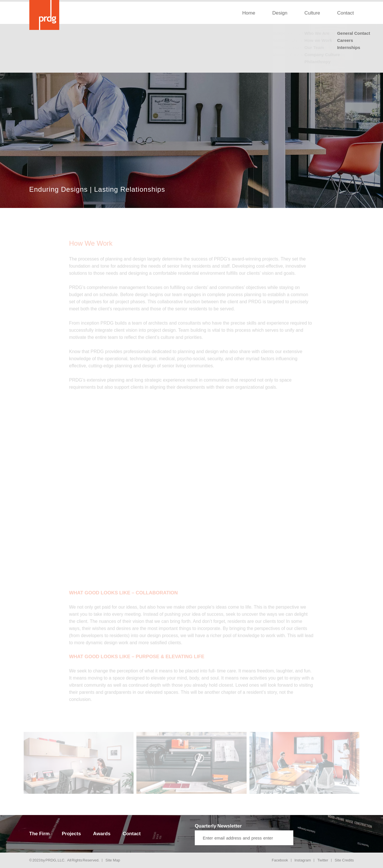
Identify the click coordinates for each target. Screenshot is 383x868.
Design (280, 13)
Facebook (280, 860)
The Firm (40, 834)
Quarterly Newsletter (218, 826)
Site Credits (344, 860)
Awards (102, 834)
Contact (346, 13)
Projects (71, 834)
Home (249, 13)
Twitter (323, 860)
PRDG (51, 860)
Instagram (303, 860)
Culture (312, 13)
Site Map (113, 860)
